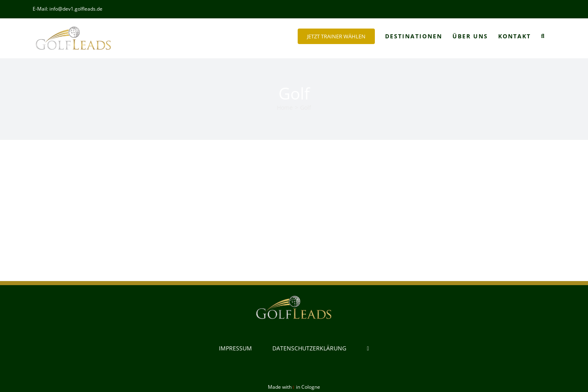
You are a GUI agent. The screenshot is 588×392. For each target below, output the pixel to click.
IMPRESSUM (235, 348)
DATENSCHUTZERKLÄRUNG (309, 348)
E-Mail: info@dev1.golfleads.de (68, 9)
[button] (543, 36)
